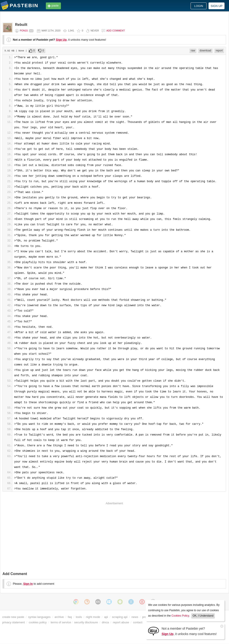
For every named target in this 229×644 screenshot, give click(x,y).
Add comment (116, 31)
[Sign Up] (153, 631)
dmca (105, 622)
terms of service (61, 622)
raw (193, 51)
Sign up (217, 6)
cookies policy (38, 622)
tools (79, 617)
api (106, 617)
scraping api (120, 617)
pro (144, 617)
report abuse (121, 622)
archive (59, 617)
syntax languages (39, 617)
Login (199, 6)
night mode (93, 617)
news (135, 617)
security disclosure (86, 622)
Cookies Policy (180, 616)
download (205, 51)
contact (138, 622)
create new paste (13, 617)
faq (70, 617)
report (219, 51)
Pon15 (24, 31)
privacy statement (13, 622)
